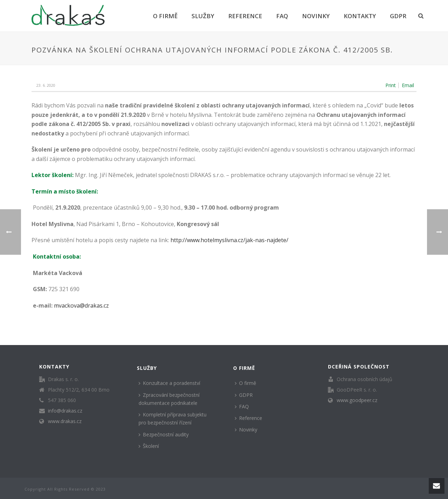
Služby (203, 16)
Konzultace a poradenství (169, 383)
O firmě (165, 16)
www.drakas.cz (65, 421)
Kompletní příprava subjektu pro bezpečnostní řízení (173, 419)
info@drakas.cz (65, 411)
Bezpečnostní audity (164, 434)
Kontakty (360, 16)
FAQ (282, 16)
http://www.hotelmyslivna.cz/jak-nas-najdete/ (229, 240)
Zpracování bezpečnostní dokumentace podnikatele (169, 399)
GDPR (398, 16)
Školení (149, 446)
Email (408, 85)
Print (391, 85)
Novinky (316, 16)
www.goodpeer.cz (357, 400)
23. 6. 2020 (46, 85)
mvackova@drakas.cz (81, 305)
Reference (245, 16)
